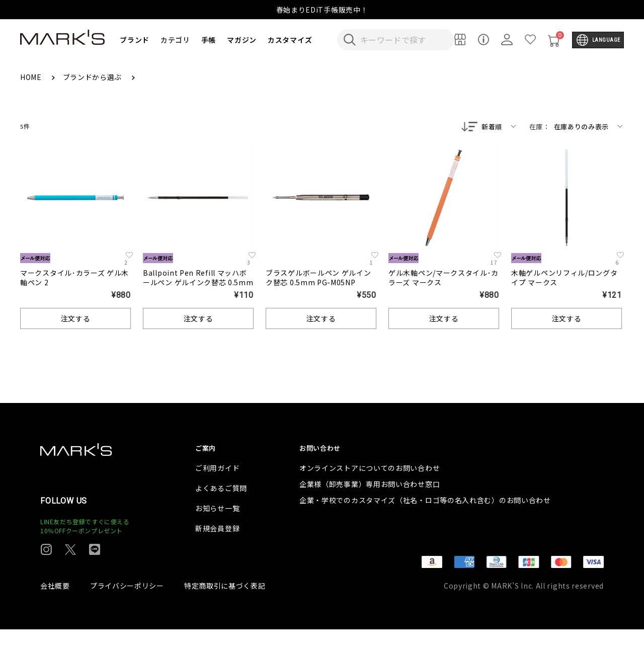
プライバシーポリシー (127, 608)
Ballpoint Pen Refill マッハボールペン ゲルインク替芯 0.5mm (198, 278)
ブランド (135, 40)
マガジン (242, 40)
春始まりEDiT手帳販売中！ (322, 10)
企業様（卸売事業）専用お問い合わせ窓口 (370, 507)
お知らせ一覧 (217, 531)
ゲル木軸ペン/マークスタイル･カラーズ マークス (444, 278)
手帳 (209, 40)
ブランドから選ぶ (93, 77)
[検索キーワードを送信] (350, 40)
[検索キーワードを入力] (403, 40)
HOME (32, 77)
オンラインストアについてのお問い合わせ (370, 491)
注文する (76, 319)
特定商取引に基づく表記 (225, 608)
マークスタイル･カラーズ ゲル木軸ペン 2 (74, 278)
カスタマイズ (290, 40)
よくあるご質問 (221, 511)
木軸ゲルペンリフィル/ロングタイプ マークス (565, 278)
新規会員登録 (217, 551)
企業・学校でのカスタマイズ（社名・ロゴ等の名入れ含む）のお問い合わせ (425, 523)
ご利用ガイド (217, 491)
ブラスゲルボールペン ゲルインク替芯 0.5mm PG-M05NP (318, 278)
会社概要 (55, 608)
